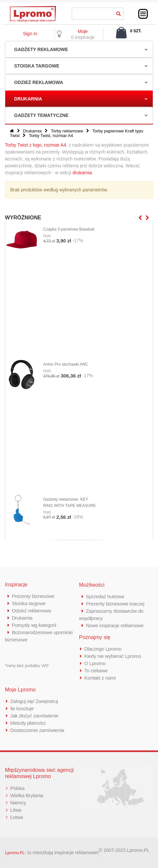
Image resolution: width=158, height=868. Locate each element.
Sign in (30, 34)
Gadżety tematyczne (41, 115)
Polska (17, 788)
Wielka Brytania (27, 795)
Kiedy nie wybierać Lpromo (113, 656)
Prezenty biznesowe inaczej (115, 604)
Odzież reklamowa (39, 82)
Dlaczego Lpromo (103, 649)
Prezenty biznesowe (33, 596)
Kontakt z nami (100, 678)
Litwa (16, 810)
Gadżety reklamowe (41, 49)
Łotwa (17, 817)
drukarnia (82, 173)
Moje (83, 31)
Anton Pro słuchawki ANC (66, 364)
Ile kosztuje (22, 708)
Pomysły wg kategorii (34, 625)
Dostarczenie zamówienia (37, 730)
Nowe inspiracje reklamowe (115, 625)
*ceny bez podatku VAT (27, 666)
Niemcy (18, 803)
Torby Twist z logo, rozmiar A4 (36, 145)
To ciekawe (96, 671)
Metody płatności (28, 723)
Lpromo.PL (15, 853)
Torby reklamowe (67, 131)
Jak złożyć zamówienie (34, 716)
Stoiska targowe (37, 66)
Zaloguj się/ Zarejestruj (34, 701)
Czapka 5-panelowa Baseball (69, 229)
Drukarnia (28, 99)
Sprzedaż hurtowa (105, 596)
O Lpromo (95, 663)
